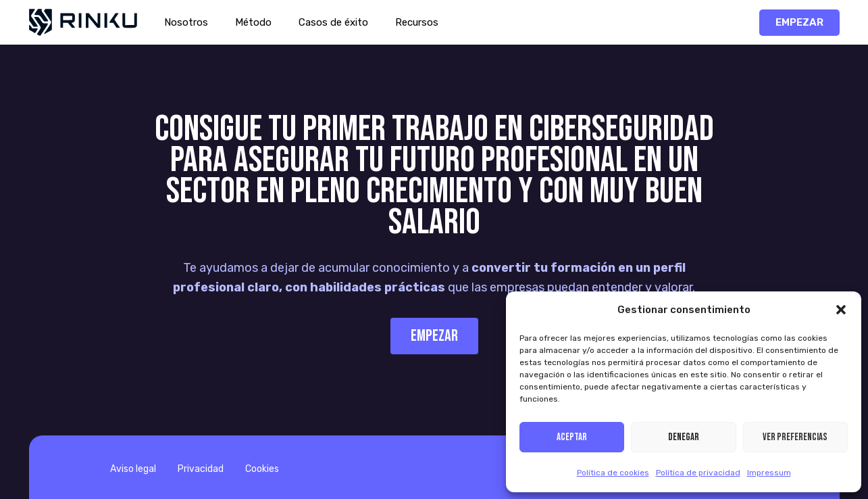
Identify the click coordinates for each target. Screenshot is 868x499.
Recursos (417, 22)
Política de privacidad (698, 473)
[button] (841, 310)
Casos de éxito (333, 22)
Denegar (684, 437)
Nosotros (186, 22)
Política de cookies (613, 473)
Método (253, 22)
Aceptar (572, 437)
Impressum (769, 473)
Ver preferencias (795, 437)
